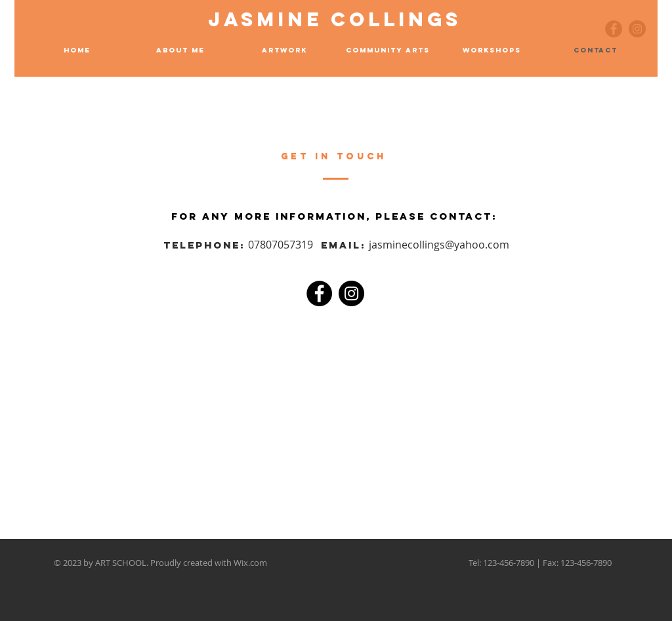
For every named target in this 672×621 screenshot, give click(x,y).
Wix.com (250, 563)
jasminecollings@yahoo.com (439, 245)
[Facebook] (319, 293)
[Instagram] (351, 293)
